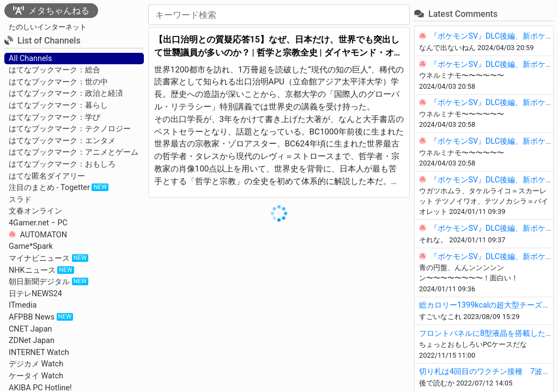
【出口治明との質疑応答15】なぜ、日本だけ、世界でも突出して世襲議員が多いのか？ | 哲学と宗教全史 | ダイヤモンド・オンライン (278, 47)
